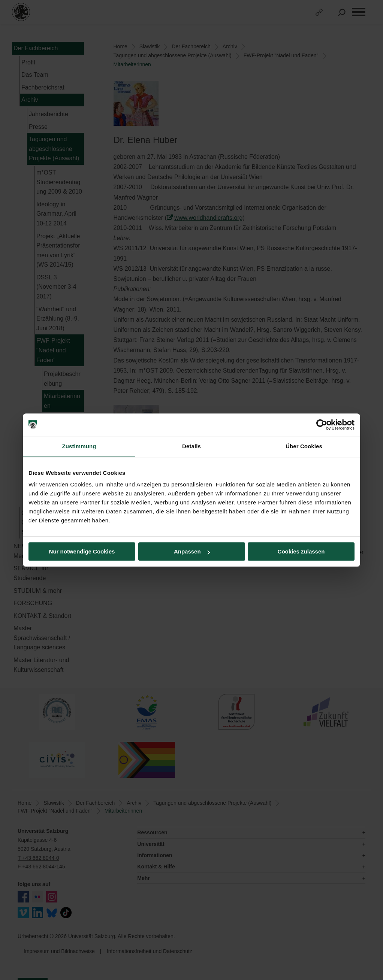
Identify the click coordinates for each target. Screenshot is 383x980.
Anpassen (192, 551)
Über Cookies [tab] (304, 446)
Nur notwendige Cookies (82, 551)
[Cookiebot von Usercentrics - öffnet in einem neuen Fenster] (322, 425)
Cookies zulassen (301, 551)
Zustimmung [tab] (79, 446)
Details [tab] (191, 446)
